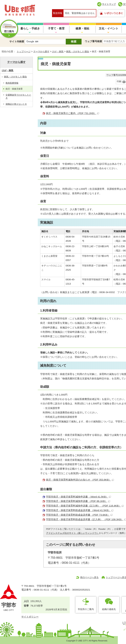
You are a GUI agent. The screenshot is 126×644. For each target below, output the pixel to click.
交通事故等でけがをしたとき (18, 97)
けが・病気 (58, 51)
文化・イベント (109, 29)
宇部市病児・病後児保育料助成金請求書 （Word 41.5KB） (80, 510)
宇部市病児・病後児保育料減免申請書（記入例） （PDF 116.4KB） (85, 506)
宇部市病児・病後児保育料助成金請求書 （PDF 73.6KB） (79, 515)
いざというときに (114, 13)
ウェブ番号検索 (93, 41)
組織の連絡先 (109, 609)
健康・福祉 (82, 29)
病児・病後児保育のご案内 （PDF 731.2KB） (73, 113)
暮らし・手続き (30, 29)
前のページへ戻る (89, 577)
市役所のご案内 (86, 609)
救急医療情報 (12, 83)
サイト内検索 (17, 41)
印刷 (119, 81)
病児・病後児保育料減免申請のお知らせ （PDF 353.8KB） (80, 480)
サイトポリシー (30, 617)
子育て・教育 (56, 29)
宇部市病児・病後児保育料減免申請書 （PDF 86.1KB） (78, 501)
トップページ (24, 51)
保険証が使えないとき (16, 104)
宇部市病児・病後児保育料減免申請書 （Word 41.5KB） (78, 497)
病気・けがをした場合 (78, 51)
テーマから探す (41, 51)
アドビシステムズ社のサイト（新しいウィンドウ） (73, 533)
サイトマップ (109, 4)
